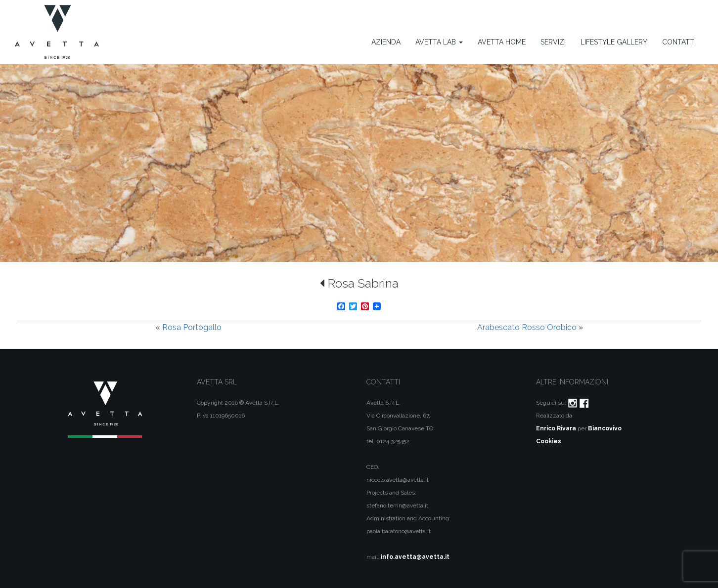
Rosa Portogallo (192, 327)
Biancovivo (605, 428)
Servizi (553, 42)
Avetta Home (502, 42)
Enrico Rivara (556, 428)
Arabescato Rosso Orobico (527, 327)
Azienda (386, 42)
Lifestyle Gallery (614, 42)
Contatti (679, 42)
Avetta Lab (439, 42)
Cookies (549, 441)
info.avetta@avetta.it (415, 557)
